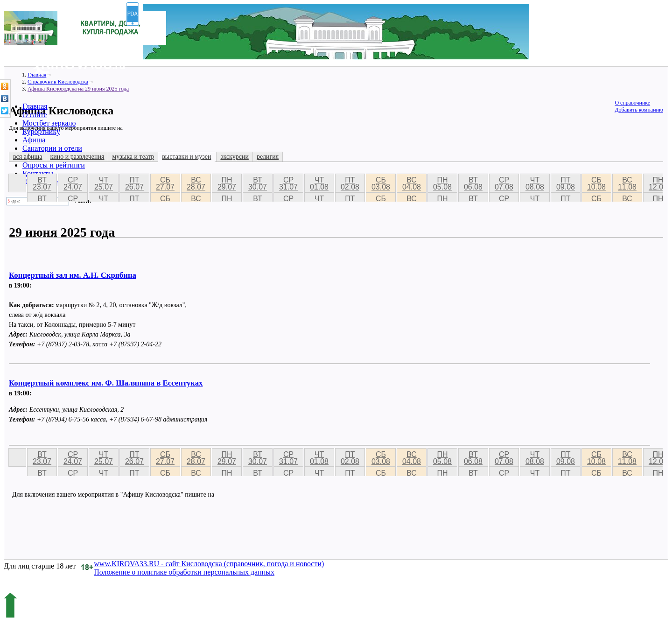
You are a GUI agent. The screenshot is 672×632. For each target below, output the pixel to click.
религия (268, 157)
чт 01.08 (319, 183)
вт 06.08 (473, 183)
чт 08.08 (535, 183)
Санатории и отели (52, 148)
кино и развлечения (77, 157)
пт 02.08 (350, 183)
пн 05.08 (442, 183)
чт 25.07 (104, 183)
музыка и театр (133, 157)
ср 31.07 (288, 183)
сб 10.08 (596, 183)
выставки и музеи (186, 157)
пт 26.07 (134, 183)
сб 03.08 (381, 183)
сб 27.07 (165, 183)
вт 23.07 (42, 183)
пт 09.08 (566, 183)
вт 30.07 (258, 183)
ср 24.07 (73, 183)
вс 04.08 (412, 183)
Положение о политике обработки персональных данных (184, 572)
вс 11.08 (627, 183)
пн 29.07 (227, 183)
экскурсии (234, 157)
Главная (35, 106)
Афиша (34, 140)
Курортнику (41, 131)
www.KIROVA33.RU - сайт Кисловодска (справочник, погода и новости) (209, 564)
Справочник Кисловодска (58, 82)
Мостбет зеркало (49, 123)
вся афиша (28, 157)
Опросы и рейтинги (54, 165)
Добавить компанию (639, 110)
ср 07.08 (504, 183)
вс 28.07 (196, 183)
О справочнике (632, 103)
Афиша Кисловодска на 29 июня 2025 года (78, 89)
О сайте (35, 115)
